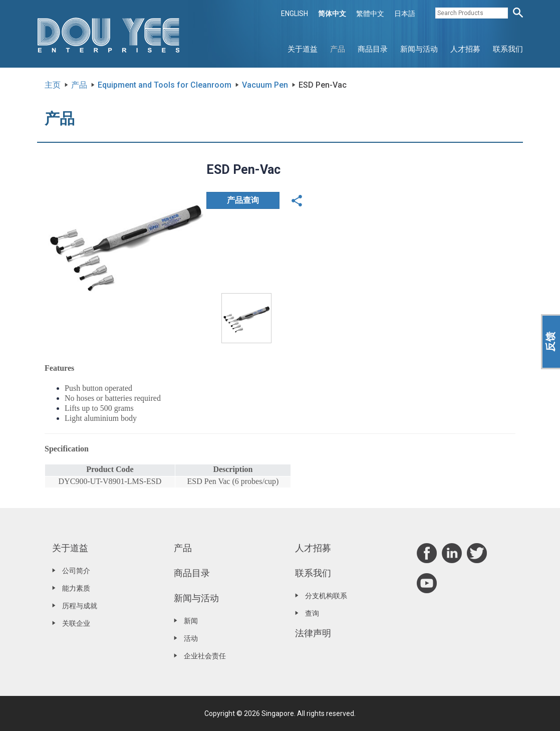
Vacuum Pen (265, 85)
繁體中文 (370, 14)
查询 (312, 613)
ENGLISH (295, 14)
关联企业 (76, 623)
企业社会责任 (205, 656)
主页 (53, 85)
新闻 (191, 621)
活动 (191, 638)
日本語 (405, 14)
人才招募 (465, 49)
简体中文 (332, 14)
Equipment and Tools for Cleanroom (165, 85)
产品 (338, 49)
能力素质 (76, 588)
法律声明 (313, 633)
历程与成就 (80, 606)
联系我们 (508, 49)
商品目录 (373, 49)
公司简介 (76, 571)
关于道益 (303, 49)
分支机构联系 (326, 596)
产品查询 (243, 200)
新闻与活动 (419, 49)
